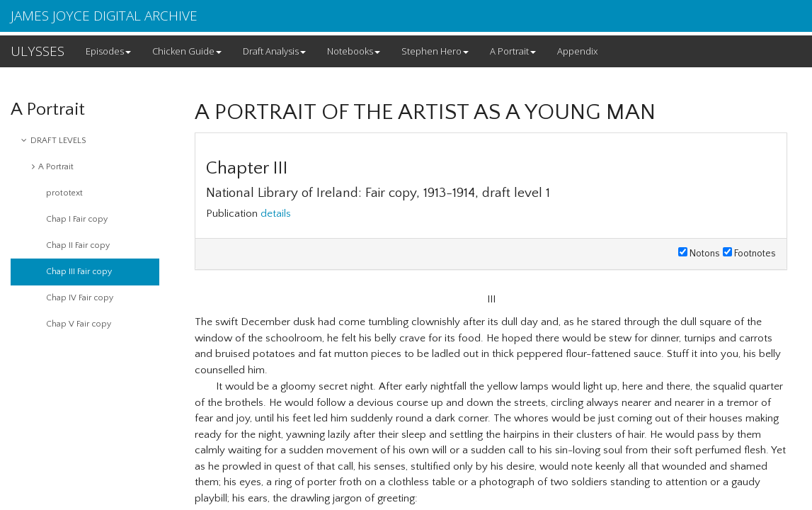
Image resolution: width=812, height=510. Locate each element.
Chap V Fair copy (79, 324)
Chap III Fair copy (79, 272)
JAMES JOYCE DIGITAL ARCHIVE (104, 16)
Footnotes (749, 254)
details (276, 214)
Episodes (108, 51)
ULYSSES (38, 51)
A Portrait (513, 51)
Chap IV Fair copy (80, 298)
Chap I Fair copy (77, 219)
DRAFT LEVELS (53, 141)
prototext (64, 193)
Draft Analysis (274, 51)
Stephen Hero (435, 51)
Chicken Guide (187, 51)
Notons (699, 254)
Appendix (577, 51)
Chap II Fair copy (78, 245)
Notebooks (354, 51)
